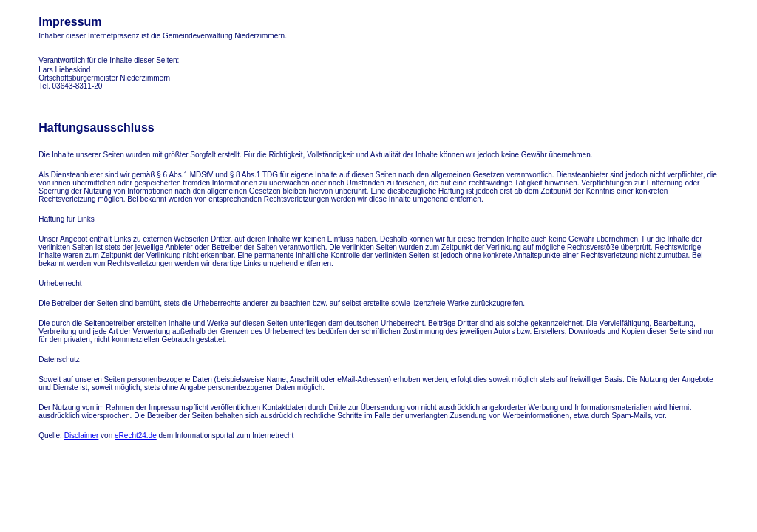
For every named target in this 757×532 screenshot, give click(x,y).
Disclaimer (82, 436)
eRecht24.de (136, 436)
